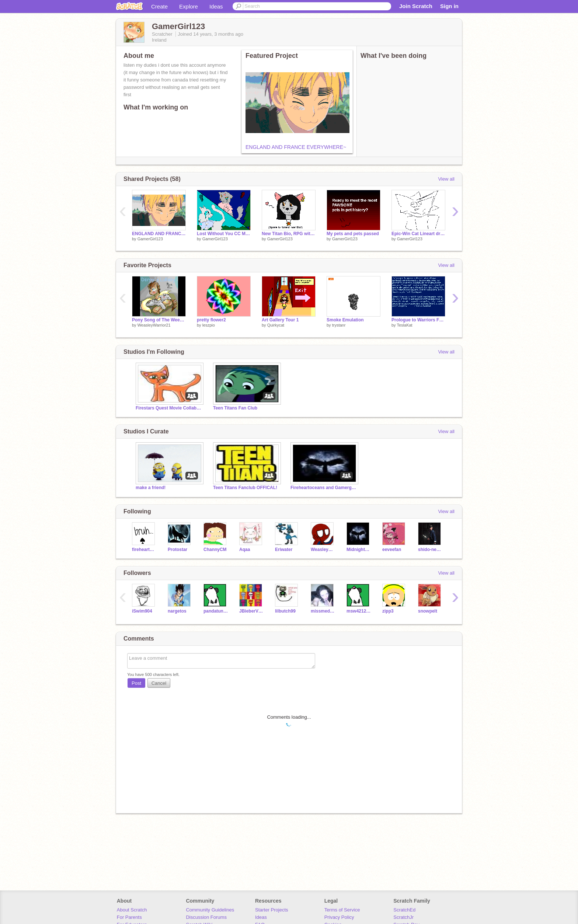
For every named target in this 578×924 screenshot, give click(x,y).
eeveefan (392, 550)
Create (159, 6)
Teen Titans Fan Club (235, 408)
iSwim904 (142, 611)
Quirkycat (276, 325)
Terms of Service (342, 910)
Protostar (177, 550)
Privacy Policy (339, 917)
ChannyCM (215, 550)
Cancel (159, 683)
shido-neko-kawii (430, 550)
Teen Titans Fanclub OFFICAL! (245, 488)
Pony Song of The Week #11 (159, 320)
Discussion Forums (206, 917)
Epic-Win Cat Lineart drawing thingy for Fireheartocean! (418, 234)
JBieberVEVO (252, 611)
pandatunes (216, 611)
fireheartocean (144, 550)
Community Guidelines (210, 910)
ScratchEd (404, 910)
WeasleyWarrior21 (154, 325)
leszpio (209, 325)
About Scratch (132, 910)
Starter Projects (272, 910)
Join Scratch (416, 6)
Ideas (216, 6)
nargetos (177, 611)
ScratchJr (403, 917)
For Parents (129, 917)
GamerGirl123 (150, 239)
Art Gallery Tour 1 (280, 320)
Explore (189, 6)
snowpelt (428, 611)
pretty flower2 (211, 320)
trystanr (339, 325)
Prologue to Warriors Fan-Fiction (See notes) (418, 320)
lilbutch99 (285, 611)
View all (446, 179)
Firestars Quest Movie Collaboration (169, 408)
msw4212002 (359, 611)
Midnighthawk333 (359, 550)
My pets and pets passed (353, 234)
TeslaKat (404, 325)
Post (136, 683)
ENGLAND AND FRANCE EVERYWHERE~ (296, 147)
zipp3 (388, 611)
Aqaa (245, 550)
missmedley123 (323, 611)
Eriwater (284, 550)
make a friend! (151, 488)
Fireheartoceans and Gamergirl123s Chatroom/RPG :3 (324, 488)
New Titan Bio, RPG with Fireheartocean (289, 234)
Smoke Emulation (345, 320)
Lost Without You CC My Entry (224, 234)
